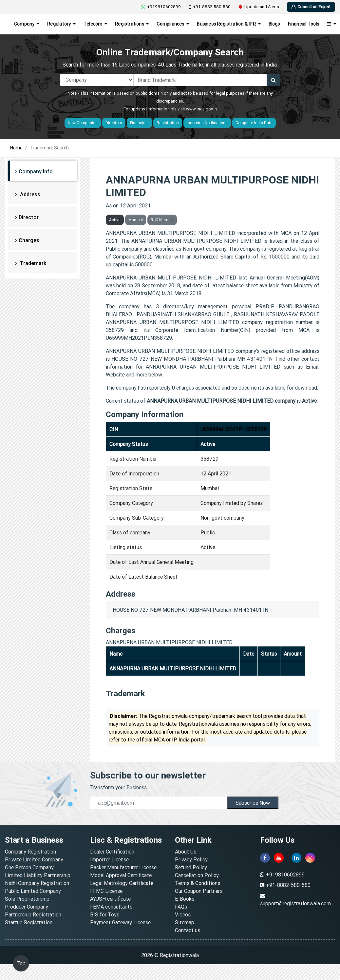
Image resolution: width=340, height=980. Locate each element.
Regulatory (59, 24)
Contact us (188, 930)
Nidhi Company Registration (37, 883)
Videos (183, 914)
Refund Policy (191, 867)
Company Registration (30, 852)
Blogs (274, 24)
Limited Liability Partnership (38, 875)
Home (16, 148)
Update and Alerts (259, 7)
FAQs (181, 907)
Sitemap (185, 922)
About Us (186, 852)
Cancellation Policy (197, 875)
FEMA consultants (111, 907)
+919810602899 (161, 7)
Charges (29, 240)
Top (21, 963)
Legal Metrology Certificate (122, 883)
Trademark (32, 263)
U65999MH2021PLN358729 (234, 429)
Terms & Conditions (198, 883)
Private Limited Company (34, 859)
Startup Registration (29, 922)
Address (29, 194)
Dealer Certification (112, 852)
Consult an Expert (311, 7)
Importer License (109, 859)
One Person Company (29, 867)
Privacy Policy (191, 859)
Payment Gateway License (120, 922)
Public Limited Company (33, 891)
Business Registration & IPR (227, 24)
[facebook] (265, 858)
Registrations (130, 24)
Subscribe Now (253, 803)
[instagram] (310, 858)
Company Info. (36, 171)
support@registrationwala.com (295, 903)
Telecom (94, 24)
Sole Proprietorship (27, 899)
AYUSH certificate (110, 899)
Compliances (171, 24)
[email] (159, 803)
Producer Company (27, 907)
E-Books (185, 899)
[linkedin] (296, 858)
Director (29, 217)
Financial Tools (304, 24)
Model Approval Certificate (121, 875)
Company (25, 24)
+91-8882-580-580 (210, 7)
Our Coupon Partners (199, 891)
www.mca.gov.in (201, 109)
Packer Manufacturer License (123, 867)
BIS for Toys (105, 914)
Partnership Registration (33, 914)
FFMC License (106, 891)
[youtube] (279, 858)
